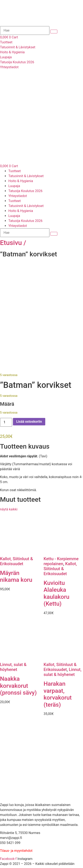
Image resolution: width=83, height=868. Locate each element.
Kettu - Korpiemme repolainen (61, 561)
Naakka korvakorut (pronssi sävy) (18, 686)
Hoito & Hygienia (21, 181)
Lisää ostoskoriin (29, 422)
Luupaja (14, 186)
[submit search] (54, 32)
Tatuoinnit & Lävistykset (26, 176)
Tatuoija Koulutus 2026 (25, 191)
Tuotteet (14, 171)
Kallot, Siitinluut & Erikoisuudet (16, 561)
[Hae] (25, 30)
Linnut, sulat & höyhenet (13, 667)
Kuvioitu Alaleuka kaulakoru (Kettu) (56, 594)
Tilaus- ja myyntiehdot (16, 851)
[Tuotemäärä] (6, 423)
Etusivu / (13, 243)
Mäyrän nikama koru (16, 577)
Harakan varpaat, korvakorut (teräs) (58, 695)
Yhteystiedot (18, 196)
